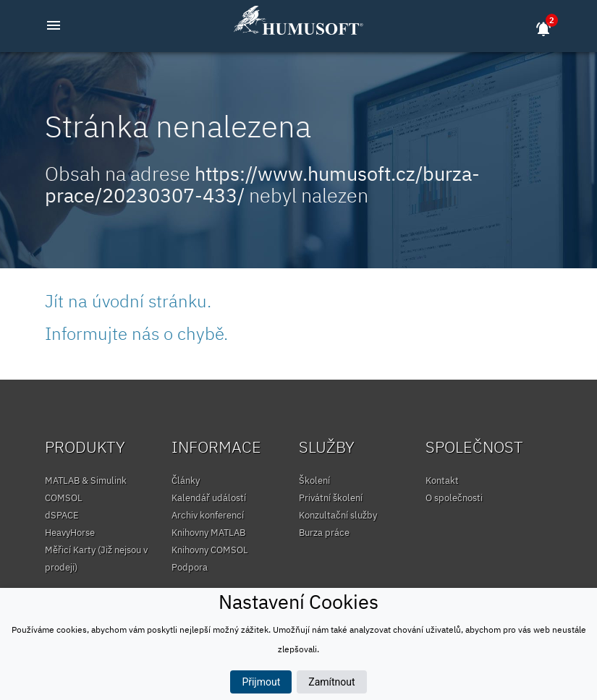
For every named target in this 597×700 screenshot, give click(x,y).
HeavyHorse (70, 533)
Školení (314, 481)
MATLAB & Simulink (86, 481)
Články (186, 481)
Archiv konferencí (208, 515)
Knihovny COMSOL (210, 550)
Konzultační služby (338, 515)
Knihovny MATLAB (208, 533)
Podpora (190, 567)
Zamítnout (331, 682)
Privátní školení (331, 498)
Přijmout (261, 682)
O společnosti (454, 498)
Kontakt (442, 481)
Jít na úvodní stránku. (128, 301)
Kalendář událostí (209, 498)
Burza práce (324, 533)
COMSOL (64, 498)
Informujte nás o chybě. (136, 333)
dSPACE (62, 515)
